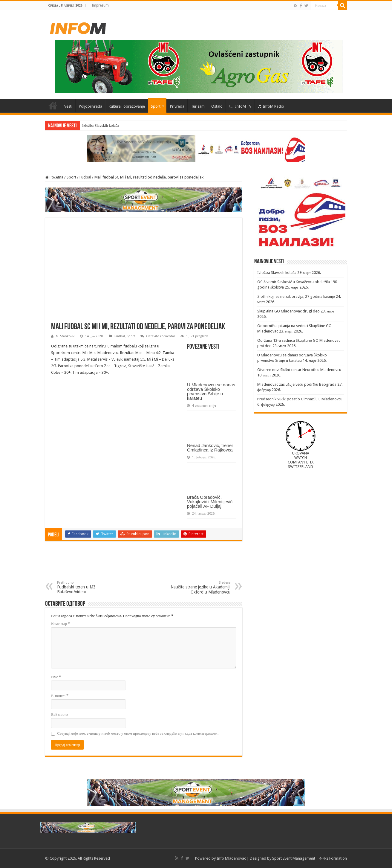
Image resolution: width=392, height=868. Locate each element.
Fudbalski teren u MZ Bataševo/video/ (88, 587)
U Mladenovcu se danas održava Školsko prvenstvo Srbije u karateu (211, 391)
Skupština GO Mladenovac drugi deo (288, 311)
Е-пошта (60, 696)
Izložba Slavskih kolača (101, 125)
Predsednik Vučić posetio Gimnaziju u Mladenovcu (300, 399)
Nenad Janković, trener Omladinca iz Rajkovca (210, 448)
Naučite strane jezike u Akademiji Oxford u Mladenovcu (200, 588)
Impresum (100, 5)
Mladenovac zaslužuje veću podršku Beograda (297, 384)
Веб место (59, 714)
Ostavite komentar (161, 336)
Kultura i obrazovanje (127, 106)
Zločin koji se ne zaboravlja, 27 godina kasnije (296, 296)
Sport (156, 106)
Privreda (177, 106)
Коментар (61, 624)
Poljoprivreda (91, 106)
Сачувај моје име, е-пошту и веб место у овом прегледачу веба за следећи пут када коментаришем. (138, 733)
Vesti (68, 106)
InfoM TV (240, 106)
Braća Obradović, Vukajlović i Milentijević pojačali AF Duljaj (210, 502)
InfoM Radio (271, 106)
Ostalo (217, 106)
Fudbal (85, 177)
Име (56, 677)
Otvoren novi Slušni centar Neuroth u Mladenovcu (299, 370)
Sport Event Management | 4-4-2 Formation (310, 858)
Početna (53, 106)
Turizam (198, 106)
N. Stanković (65, 336)
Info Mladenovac (231, 858)
